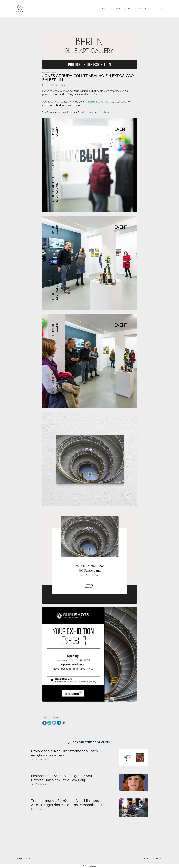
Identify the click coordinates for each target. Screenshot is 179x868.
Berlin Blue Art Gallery (101, 102)
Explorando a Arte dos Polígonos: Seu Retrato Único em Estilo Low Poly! (61, 778)
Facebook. (104, 112)
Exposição (56, 717)
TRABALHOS (117, 9)
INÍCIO (103, 9)
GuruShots (100, 94)
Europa (46, 717)
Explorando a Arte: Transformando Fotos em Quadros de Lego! (64, 753)
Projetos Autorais (49, 73)
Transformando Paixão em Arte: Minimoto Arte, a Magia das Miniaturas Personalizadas (67, 803)
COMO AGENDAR (146, 9)
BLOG (161, 9)
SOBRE (130, 9)
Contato (27, 859)
